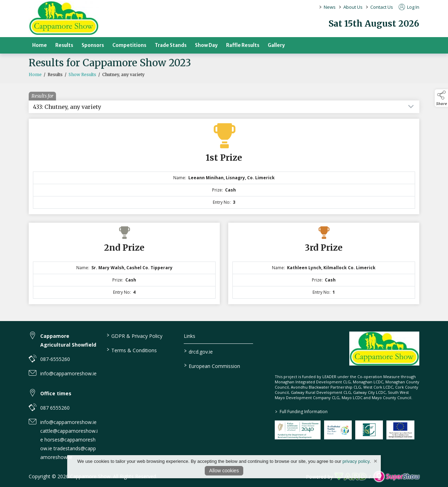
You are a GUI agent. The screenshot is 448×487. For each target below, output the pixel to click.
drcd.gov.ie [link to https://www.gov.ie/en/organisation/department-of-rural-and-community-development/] (198, 351)
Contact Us (382, 7)
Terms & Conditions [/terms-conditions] (131, 350)
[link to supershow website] (396, 477)
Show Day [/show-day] (206, 45)
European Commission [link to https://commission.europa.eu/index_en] (212, 366)
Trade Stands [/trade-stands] (171, 45)
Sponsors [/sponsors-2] (93, 45)
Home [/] (40, 45)
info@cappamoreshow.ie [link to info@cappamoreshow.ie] (68, 373)
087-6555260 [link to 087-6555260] (55, 359)
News (330, 7)
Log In (409, 7)
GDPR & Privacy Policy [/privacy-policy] (134, 335)
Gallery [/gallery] (276, 45)
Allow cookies (224, 471)
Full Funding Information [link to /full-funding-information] (301, 412)
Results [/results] (64, 45)
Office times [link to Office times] (56, 393)
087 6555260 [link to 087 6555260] (55, 408)
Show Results (82, 76)
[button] (441, 98)
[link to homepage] (64, 18)
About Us (353, 7)
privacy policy (356, 461)
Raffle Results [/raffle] (243, 45)
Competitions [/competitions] (129, 45)
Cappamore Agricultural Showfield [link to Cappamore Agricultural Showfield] (68, 340)
